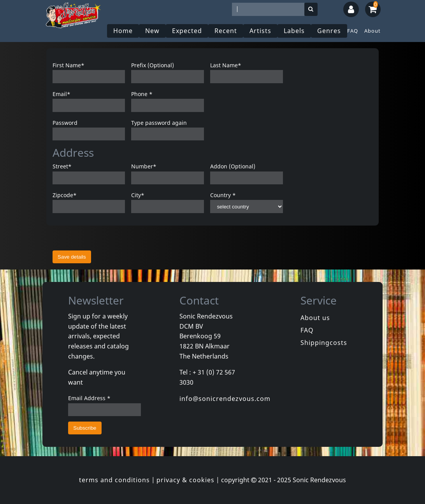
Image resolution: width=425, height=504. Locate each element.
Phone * (142, 94)
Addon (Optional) (233, 166)
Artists (260, 31)
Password (65, 123)
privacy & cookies (185, 480)
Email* (61, 94)
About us (315, 318)
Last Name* (226, 65)
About (372, 31)
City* (138, 195)
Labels (294, 31)
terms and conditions (114, 480)
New (152, 31)
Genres (329, 31)
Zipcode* (65, 195)
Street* (62, 166)
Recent (226, 31)
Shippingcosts (324, 343)
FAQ (353, 31)
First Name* (68, 65)
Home (123, 31)
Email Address (89, 398)
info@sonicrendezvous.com (225, 399)
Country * (223, 195)
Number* (144, 166)
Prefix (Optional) (153, 65)
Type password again (159, 123)
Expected (187, 31)
